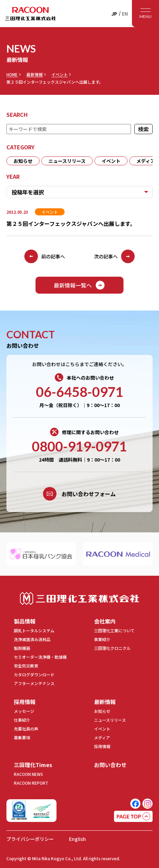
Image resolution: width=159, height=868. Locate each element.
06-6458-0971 (79, 392)
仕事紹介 (22, 720)
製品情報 (25, 621)
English (77, 839)
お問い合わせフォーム (79, 494)
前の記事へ (45, 256)
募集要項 (22, 737)
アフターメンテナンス (34, 683)
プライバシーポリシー (30, 839)
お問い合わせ (110, 765)
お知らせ (23, 161)
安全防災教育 (26, 666)
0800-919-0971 (79, 446)
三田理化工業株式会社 (79, 599)
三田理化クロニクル (112, 648)
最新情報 (35, 75)
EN (125, 14)
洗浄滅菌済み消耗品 (32, 639)
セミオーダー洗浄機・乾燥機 (40, 657)
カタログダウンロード (34, 674)
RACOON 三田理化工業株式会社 (30, 14)
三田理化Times (33, 765)
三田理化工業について (114, 630)
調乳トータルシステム (34, 630)
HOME (12, 75)
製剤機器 (22, 648)
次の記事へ (114, 256)
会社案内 (105, 621)
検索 (143, 129)
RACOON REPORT (31, 783)
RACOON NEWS (28, 774)
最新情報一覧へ (79, 285)
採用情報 (25, 702)
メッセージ (24, 711)
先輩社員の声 (26, 729)
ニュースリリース (67, 161)
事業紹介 (102, 639)
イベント (60, 75)
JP (114, 14)
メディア (102, 737)
